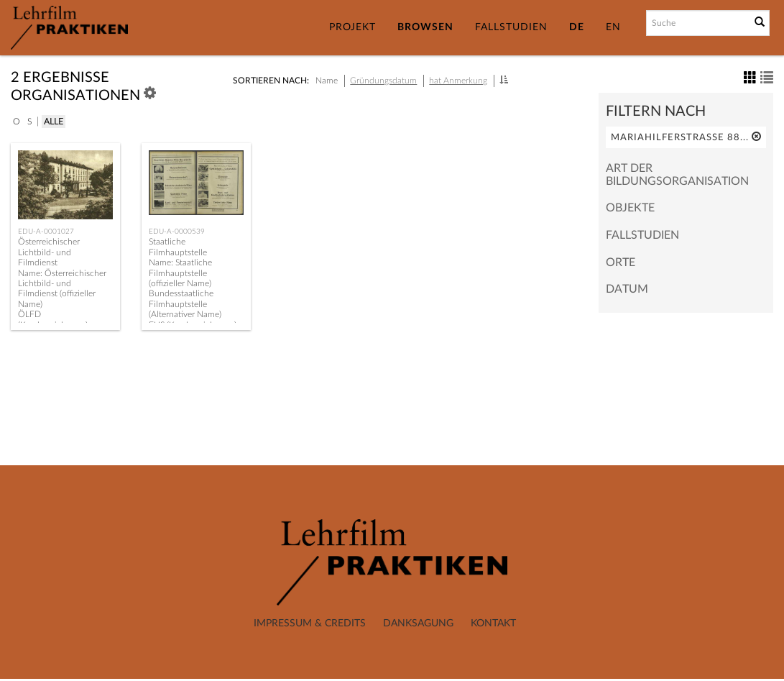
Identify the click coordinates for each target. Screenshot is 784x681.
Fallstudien (511, 27)
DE (577, 27)
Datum (627, 289)
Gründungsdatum (383, 81)
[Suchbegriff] (697, 23)
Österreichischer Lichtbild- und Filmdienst (49, 252)
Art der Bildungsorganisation (677, 175)
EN (613, 27)
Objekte (630, 208)
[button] (504, 80)
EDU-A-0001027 (46, 232)
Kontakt (493, 623)
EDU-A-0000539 (177, 232)
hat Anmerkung (458, 81)
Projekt (352, 27)
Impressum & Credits (310, 623)
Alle (54, 122)
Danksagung (418, 623)
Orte (621, 262)
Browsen (425, 27)
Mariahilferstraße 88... (686, 137)
